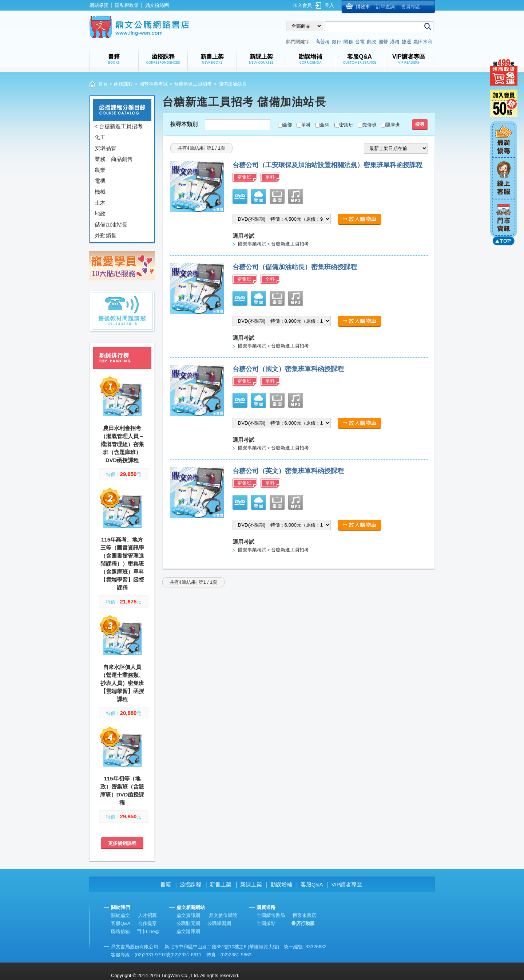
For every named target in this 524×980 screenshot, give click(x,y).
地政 (100, 214)
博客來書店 (304, 915)
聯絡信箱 (120, 931)
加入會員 (302, 5)
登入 (329, 5)
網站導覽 (99, 5)
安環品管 (106, 148)
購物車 (363, 7)
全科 (325, 125)
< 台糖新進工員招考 (119, 126)
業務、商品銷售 (114, 159)
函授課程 (123, 84)
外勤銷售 (106, 235)
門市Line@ (148, 931)
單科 (306, 125)
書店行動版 (303, 923)
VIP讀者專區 (347, 884)
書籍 (166, 884)
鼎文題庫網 (188, 931)
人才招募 (147, 915)
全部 (287, 125)
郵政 (372, 42)
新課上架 (251, 884)
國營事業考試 (154, 84)
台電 (360, 42)
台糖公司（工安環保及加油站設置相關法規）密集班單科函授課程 (327, 165)
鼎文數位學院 (223, 915)
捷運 (406, 42)
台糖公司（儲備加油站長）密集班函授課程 (295, 267)
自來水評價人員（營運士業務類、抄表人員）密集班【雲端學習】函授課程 (122, 683)
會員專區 (410, 7)
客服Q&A (312, 884)
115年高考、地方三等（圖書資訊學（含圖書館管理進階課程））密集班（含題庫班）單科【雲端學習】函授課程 (122, 564)
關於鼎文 (120, 915)
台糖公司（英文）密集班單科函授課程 (288, 471)
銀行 (337, 42)
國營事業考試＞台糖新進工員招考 (273, 244)
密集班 (346, 125)
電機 (100, 181)
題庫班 (393, 125)
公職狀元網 (188, 923)
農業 (100, 170)
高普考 (323, 42)
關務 (348, 42)
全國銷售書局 (271, 915)
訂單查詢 (385, 7)
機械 (100, 192)
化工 (100, 137)
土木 (100, 203)
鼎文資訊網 (188, 915)
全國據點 (266, 923)
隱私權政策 (127, 5)
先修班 (370, 125)
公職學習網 (219, 923)
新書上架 (221, 884)
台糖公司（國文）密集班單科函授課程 (288, 369)
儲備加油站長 (111, 225)
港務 (395, 42)
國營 (383, 42)
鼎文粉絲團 (157, 5)
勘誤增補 (281, 884)
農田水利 (423, 42)
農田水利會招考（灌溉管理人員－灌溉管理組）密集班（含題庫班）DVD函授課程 (122, 444)
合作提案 (147, 923)
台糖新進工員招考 (193, 84)
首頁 (103, 84)
